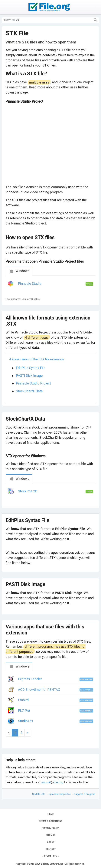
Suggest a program (85, 794)
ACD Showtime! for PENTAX (39, 690)
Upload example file (60, 794)
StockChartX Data (29, 391)
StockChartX (28, 491)
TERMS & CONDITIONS (51, 821)
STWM (47, 856)
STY (55, 856)
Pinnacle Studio (30, 284)
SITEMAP (51, 835)
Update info (39, 794)
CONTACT (51, 849)
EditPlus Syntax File (31, 368)
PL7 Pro (24, 711)
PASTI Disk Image (29, 376)
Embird (23, 700)
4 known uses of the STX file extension (37, 359)
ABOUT (51, 842)
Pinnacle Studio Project (34, 383)
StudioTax (26, 721)
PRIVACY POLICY (51, 828)
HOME (51, 814)
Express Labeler (30, 679)
